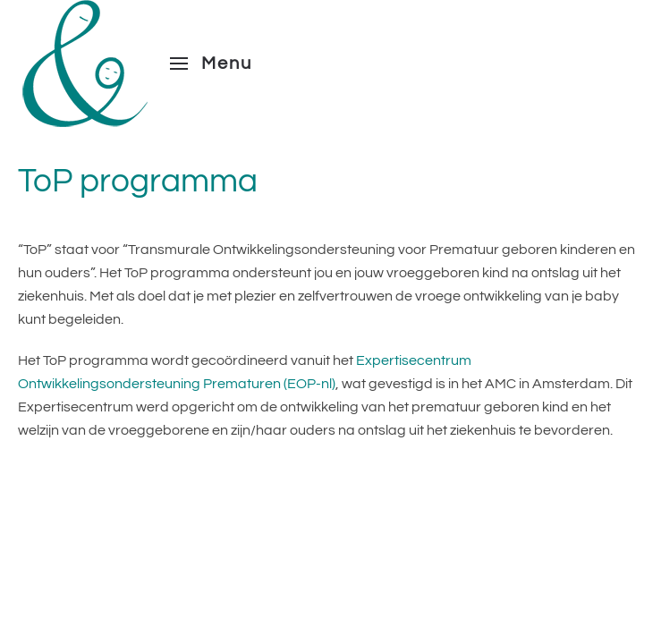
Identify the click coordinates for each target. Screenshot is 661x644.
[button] (211, 64)
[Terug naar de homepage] (85, 64)
